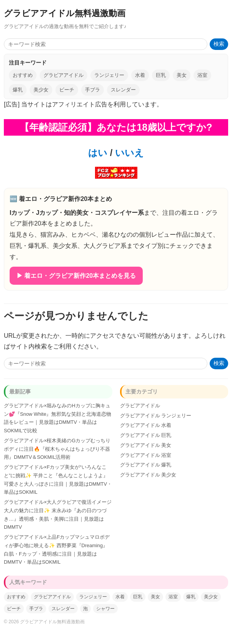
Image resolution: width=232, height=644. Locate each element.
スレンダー (123, 90)
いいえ (128, 153)
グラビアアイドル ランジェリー (156, 416)
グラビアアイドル (63, 75)
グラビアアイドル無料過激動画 (65, 13)
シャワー (105, 609)
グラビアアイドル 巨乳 (146, 435)
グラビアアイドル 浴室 (146, 455)
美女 (182, 75)
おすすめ (23, 75)
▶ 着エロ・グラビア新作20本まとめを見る (76, 276)
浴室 (202, 75)
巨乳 (161, 75)
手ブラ (93, 90)
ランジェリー (109, 75)
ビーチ (67, 90)
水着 (140, 75)
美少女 (41, 90)
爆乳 (18, 90)
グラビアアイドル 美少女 (148, 475)
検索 (219, 44)
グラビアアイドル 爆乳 (146, 465)
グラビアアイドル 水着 (146, 425)
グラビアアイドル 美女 (146, 445)
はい (98, 153)
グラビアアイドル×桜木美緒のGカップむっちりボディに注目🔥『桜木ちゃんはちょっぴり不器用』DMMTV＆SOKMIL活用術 (57, 449)
